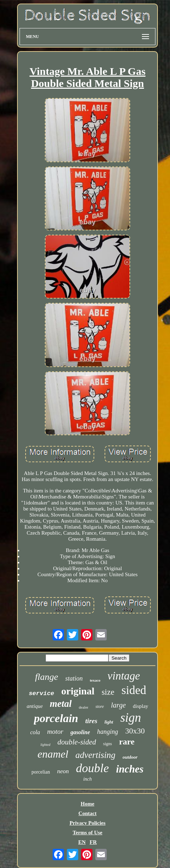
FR (93, 842)
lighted (46, 745)
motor (55, 731)
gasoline (80, 732)
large (118, 705)
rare (127, 742)
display (141, 706)
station (74, 678)
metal (61, 704)
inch (87, 779)
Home (87, 804)
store (100, 706)
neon (63, 771)
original (78, 691)
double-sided (77, 742)
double (93, 768)
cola (35, 732)
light (109, 722)
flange (46, 677)
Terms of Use (87, 832)
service (41, 694)
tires (91, 721)
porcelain (56, 718)
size (108, 692)
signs (108, 744)
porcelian (41, 772)
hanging (108, 732)
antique (35, 706)
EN (82, 842)
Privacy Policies (87, 823)
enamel (53, 754)
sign (131, 718)
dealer (84, 707)
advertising (95, 755)
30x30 (135, 731)
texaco (95, 680)
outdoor (130, 757)
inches (130, 769)
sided (134, 690)
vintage (124, 676)
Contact (88, 813)
